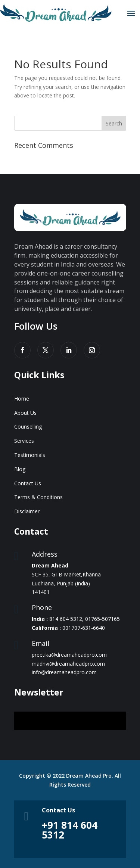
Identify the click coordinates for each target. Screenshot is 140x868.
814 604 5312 (66, 619)
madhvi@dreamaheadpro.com (68, 664)
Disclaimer (27, 511)
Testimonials (30, 455)
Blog (20, 469)
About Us (25, 413)
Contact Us (28, 483)
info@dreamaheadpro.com (64, 672)
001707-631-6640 (84, 628)
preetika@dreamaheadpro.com (69, 655)
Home (22, 399)
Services (24, 441)
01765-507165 (102, 619)
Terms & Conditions (38, 497)
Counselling (28, 427)
